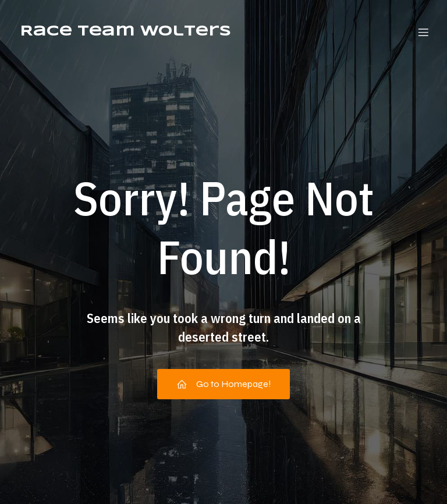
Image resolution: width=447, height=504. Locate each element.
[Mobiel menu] (423, 32)
